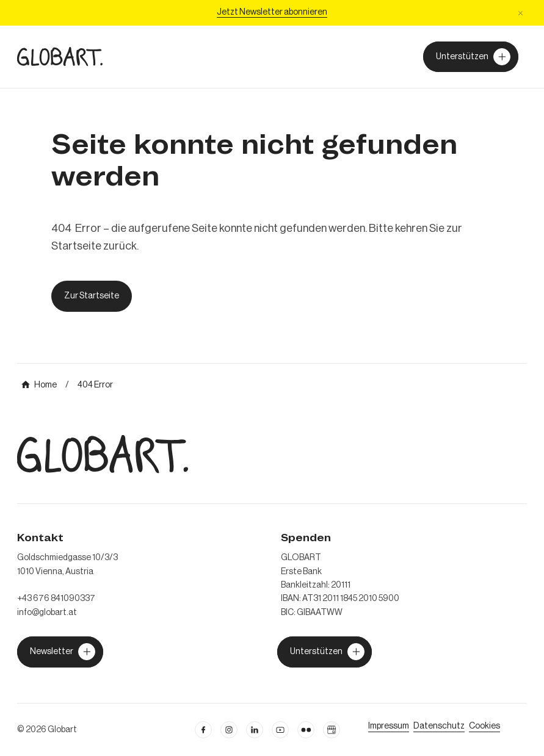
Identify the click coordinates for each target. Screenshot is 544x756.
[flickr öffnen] (306, 730)
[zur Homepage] (60, 56)
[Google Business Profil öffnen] (332, 730)
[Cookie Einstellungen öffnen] (484, 726)
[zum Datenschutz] (439, 726)
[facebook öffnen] (203, 730)
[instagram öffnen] (229, 730)
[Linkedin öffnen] (255, 730)
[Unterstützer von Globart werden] (471, 57)
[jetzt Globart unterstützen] (60, 652)
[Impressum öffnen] (389, 726)
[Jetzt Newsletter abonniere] (272, 13)
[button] (520, 13)
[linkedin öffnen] (280, 730)
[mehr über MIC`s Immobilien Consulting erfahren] (39, 385)
